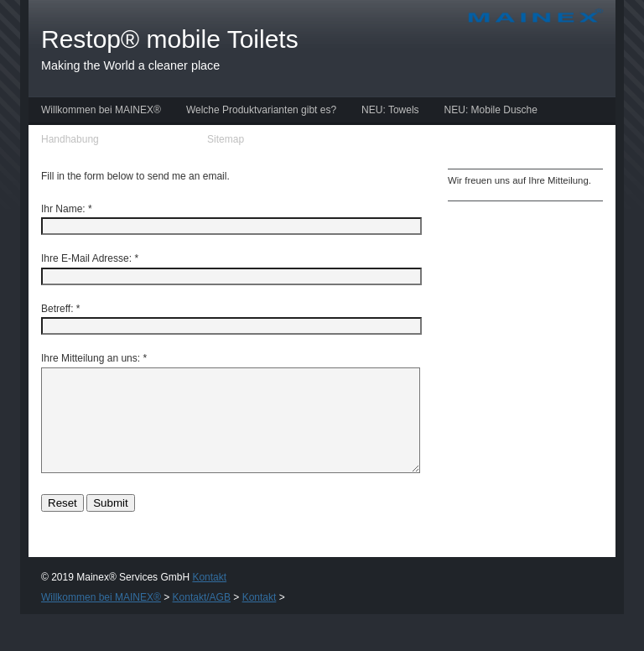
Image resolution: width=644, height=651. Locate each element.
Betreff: (57, 309)
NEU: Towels (390, 110)
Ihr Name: (63, 209)
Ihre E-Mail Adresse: (86, 258)
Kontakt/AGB (153, 139)
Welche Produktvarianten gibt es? (261, 110)
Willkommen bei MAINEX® (101, 110)
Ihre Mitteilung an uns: (91, 358)
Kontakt (209, 597)
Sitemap (226, 139)
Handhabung (70, 139)
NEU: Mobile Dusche (491, 110)
